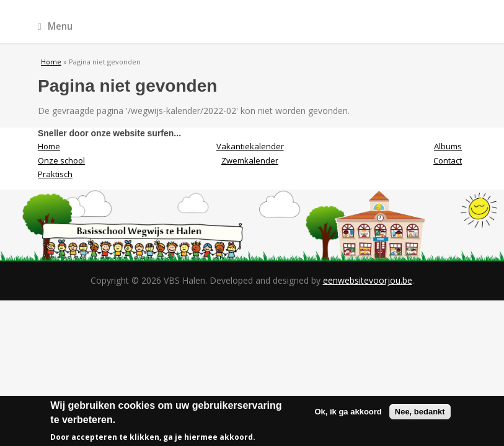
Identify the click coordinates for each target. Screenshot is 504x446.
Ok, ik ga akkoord (348, 414)
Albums (448, 146)
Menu (55, 26)
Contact (448, 160)
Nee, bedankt (420, 414)
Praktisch (55, 174)
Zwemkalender (250, 160)
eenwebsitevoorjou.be (368, 280)
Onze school (61, 160)
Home (51, 62)
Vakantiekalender (250, 146)
